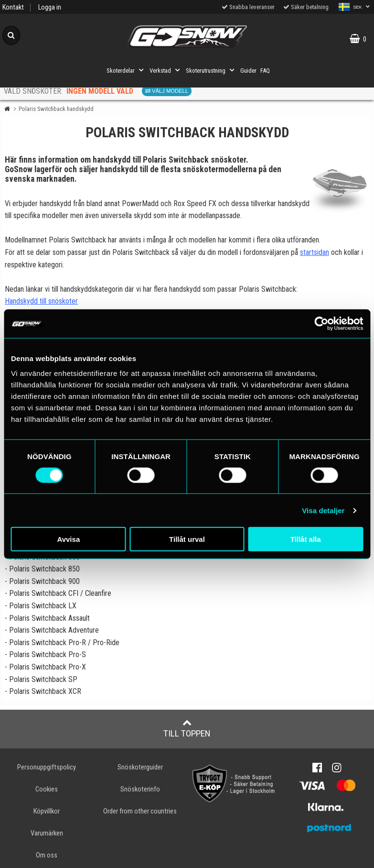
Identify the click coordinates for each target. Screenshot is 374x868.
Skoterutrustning (211, 70)
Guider (248, 71)
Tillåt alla (306, 539)
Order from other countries (140, 811)
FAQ (265, 71)
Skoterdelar (126, 70)
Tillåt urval (187, 539)
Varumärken (47, 833)
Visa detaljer (323, 510)
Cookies (47, 789)
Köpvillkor (47, 811)
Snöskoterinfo (140, 789)
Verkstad (166, 70)
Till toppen (187, 728)
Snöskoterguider (140, 767)
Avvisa (68, 539)
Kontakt (13, 7)
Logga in (50, 7)
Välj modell (167, 91)
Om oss (47, 855)
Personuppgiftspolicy (47, 767)
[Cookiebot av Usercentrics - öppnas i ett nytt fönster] (321, 323)
